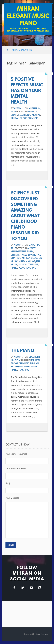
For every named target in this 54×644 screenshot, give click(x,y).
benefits (32, 112)
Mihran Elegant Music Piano (28, 16)
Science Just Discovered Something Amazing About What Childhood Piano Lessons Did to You (25, 216)
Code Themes (42, 634)
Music (14, 264)
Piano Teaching (27, 268)
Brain (14, 115)
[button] (47, 44)
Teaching (24, 370)
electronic (24, 115)
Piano (14, 268)
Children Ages (19, 255)
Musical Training (28, 264)
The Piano (23, 351)
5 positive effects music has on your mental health (27, 91)
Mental (36, 115)
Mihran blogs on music (24, 118)
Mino (27, 367)
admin (18, 108)
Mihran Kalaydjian (29, 261)
